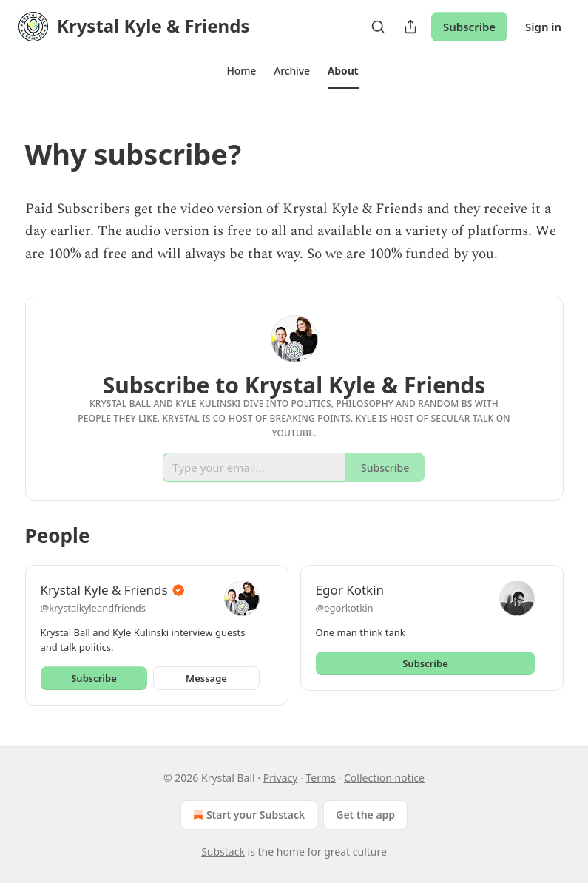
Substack (223, 852)
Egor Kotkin (350, 590)
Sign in (543, 27)
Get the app (365, 815)
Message (206, 678)
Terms (321, 778)
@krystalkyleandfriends (94, 608)
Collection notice (384, 778)
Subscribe (469, 27)
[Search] (378, 27)
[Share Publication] (410, 27)
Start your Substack (247, 815)
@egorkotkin (345, 608)
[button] (241, 71)
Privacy (281, 778)
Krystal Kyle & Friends (104, 590)
